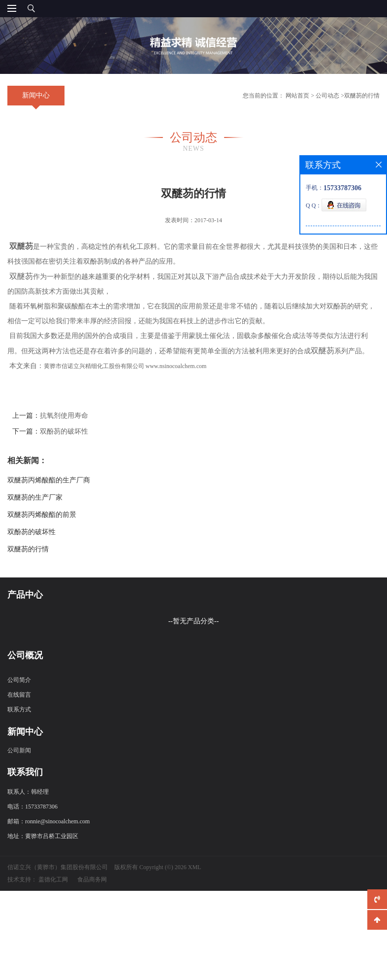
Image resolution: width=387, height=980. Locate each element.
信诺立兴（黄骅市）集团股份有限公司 (58, 880)
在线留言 (19, 708)
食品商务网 (92, 892)
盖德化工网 (53, 892)
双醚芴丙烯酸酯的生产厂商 (49, 480)
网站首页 (297, 96)
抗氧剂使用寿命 (64, 416)
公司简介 (19, 693)
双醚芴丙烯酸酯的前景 (42, 515)
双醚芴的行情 (362, 96)
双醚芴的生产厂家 (35, 497)
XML (195, 880)
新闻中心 (36, 95)
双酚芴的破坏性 (64, 431)
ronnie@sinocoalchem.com (57, 834)
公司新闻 (19, 763)
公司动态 (327, 96)
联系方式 (19, 722)
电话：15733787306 (32, 819)
